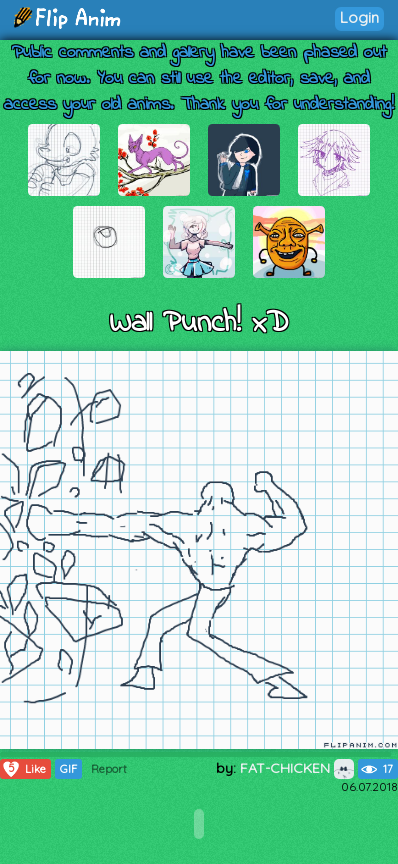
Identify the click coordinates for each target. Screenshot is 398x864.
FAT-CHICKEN (297, 768)
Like (23, 769)
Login (359, 17)
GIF (68, 769)
